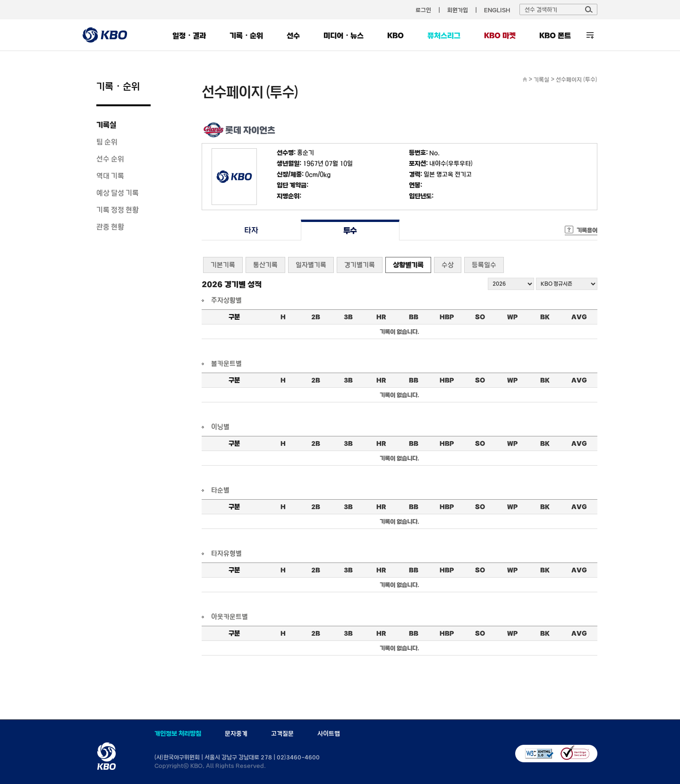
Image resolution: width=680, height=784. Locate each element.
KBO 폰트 (555, 35)
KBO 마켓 (500, 35)
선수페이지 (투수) (577, 79)
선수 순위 (110, 159)
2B (316, 317)
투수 (350, 230)
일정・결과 (189, 35)
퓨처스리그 (444, 35)
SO (480, 317)
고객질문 (282, 733)
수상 (448, 265)
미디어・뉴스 (344, 35)
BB (414, 317)
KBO (395, 35)
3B (348, 317)
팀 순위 (107, 142)
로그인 (423, 10)
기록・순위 (246, 35)
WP (512, 317)
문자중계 (236, 733)
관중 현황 (110, 227)
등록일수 (484, 265)
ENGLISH (497, 10)
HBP (447, 317)
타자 (251, 230)
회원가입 (458, 10)
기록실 (106, 125)
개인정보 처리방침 (178, 733)
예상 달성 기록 (118, 193)
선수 (293, 35)
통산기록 (265, 265)
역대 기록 (110, 176)
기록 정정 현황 (118, 210)
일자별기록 (311, 265)
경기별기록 (360, 265)
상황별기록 (408, 265)
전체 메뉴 (590, 35)
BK (545, 317)
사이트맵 (329, 733)
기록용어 (587, 230)
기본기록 (223, 265)
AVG (579, 317)
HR (381, 317)
